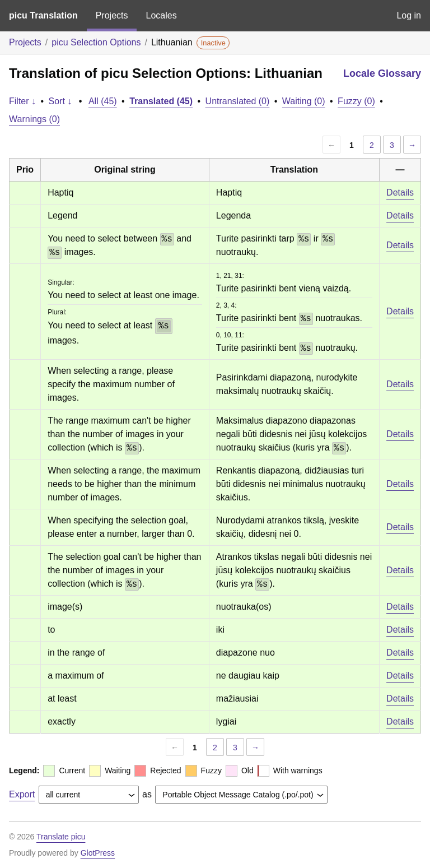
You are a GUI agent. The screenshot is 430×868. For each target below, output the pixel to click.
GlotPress (98, 853)
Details (400, 192)
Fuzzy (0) (356, 101)
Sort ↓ (60, 101)
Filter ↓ (22, 101)
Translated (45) (161, 101)
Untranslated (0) (238, 101)
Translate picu (61, 837)
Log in (409, 15)
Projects (112, 15)
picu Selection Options (96, 42)
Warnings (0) (34, 119)
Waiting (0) (304, 101)
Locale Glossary (382, 73)
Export (22, 794)
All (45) (103, 101)
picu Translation (43, 15)
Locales (161, 15)
